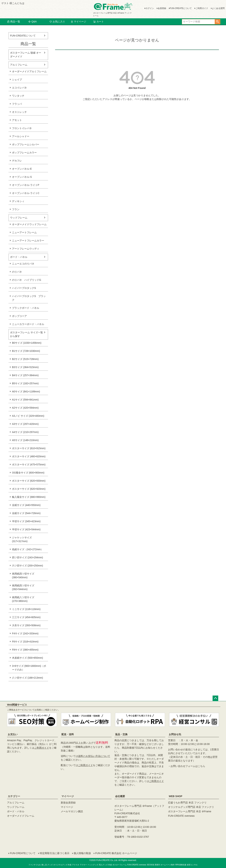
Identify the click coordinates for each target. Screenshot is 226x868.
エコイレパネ (19, 88)
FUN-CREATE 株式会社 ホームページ (116, 853)
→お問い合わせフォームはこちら (187, 766)
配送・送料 (68, 734)
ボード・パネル (19, 257)
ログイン (150, 8)
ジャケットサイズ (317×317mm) (22, 539)
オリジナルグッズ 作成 (62, 865)
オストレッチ (19, 112)
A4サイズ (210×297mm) (25, 432)
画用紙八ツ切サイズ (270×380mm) (23, 599)
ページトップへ (215, 698)
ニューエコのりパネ (23, 264)
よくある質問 (218, 8)
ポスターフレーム (120, 865)
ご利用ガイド (202, 8)
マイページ (78, 22)
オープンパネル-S (22, 177)
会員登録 (162, 8)
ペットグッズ (93, 865)
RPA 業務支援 (181, 865)
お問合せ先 (175, 734)
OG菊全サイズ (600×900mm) (28, 473)
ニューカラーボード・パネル (28, 324)
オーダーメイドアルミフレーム (29, 71)
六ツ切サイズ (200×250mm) (27, 566)
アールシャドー (21, 136)
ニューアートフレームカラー (28, 241)
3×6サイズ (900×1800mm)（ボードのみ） (29, 668)
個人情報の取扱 (82, 853)
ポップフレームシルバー (26, 144)
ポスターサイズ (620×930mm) (29, 481)
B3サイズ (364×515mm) (25, 367)
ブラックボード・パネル (26, 308)
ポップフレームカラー (24, 153)
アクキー (83, 865)
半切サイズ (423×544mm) (26, 529)
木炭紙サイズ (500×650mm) (27, 658)
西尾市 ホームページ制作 (165, 865)
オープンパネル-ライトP (26, 185)
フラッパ (17, 104)
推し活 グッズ (47, 865)
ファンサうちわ (35, 865)
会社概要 (120, 796)
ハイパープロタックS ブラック (29, 298)
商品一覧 (14, 22)
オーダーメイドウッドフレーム (29, 224)
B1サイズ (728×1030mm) (26, 351)
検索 (217, 22)
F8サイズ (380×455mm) (25, 650)
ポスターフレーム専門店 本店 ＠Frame (190, 811)
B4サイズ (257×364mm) (25, 375)
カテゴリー (14, 796)
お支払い (13, 734)
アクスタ (76, 865)
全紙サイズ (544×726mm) (26, 513)
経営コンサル (192, 865)
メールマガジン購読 (72, 811)
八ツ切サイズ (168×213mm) (27, 678)
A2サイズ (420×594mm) (25, 408)
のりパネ (17, 272)
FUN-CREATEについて (181, 8)
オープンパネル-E (22, 169)
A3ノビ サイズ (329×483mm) (28, 416)
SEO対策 (150, 865)
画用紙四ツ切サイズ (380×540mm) (23, 576)
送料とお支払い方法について (94, 756)
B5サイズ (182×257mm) (25, 383)
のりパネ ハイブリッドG (27, 280)
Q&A (32, 22)
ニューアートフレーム (24, 232)
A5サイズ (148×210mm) (25, 440)
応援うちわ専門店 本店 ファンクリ (187, 803)
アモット (17, 120)
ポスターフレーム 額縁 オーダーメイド (26, 55)
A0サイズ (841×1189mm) (26, 391)
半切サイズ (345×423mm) (26, 521)
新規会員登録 (68, 803)
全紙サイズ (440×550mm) (26, 505)
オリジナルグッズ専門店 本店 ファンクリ (191, 807)
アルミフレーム (19, 65)
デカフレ (17, 161)
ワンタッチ (18, 96)
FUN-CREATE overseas (181, 816)
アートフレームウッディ (26, 249)
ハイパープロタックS (24, 288)
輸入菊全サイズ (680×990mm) (29, 497)
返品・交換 (121, 734)
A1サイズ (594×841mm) (25, 400)
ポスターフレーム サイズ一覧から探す (26, 334)
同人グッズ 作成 (105, 865)
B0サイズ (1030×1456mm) (27, 343)
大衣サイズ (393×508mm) (26, 625)
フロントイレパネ (22, 128)
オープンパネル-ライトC (26, 193)
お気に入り (57, 22)
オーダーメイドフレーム (21, 816)
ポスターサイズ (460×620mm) (29, 456)
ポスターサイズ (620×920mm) (29, 489)
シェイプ (17, 80)
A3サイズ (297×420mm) (25, 424)
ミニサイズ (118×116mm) (26, 609)
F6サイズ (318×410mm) (25, 642)
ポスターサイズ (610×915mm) (29, 448)
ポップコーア (19, 316)
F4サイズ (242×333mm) (25, 633)
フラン (16, 209)
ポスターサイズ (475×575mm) (29, 465)
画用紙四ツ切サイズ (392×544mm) (23, 587)
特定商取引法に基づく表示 (55, 853)
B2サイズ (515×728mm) (25, 359)
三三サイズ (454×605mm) (26, 617)
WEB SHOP (176, 796)
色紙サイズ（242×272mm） (28, 549)
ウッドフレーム (19, 218)
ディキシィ (18, 201)
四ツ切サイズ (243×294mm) (27, 557)
